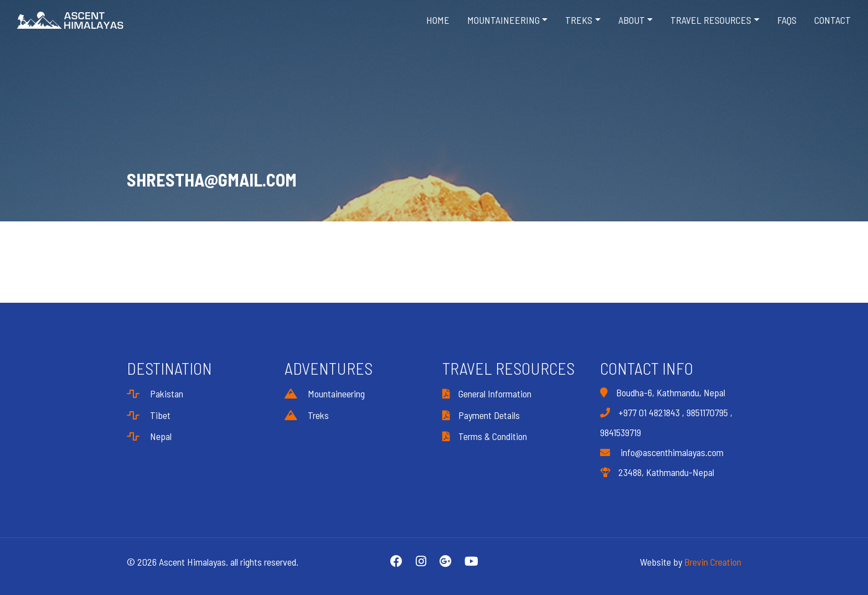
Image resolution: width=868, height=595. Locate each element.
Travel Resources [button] (711, 20)
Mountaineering (325, 394)
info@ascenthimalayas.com (662, 452)
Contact (833, 20)
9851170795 (707, 412)
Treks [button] (579, 20)
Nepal (149, 436)
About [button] (632, 20)
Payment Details (481, 415)
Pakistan (155, 394)
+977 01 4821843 (649, 412)
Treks (307, 415)
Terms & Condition (485, 436)
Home (438, 20)
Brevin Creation (713, 562)
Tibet (149, 415)
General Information (487, 394)
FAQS (787, 20)
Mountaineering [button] (503, 20)
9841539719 (621, 432)
